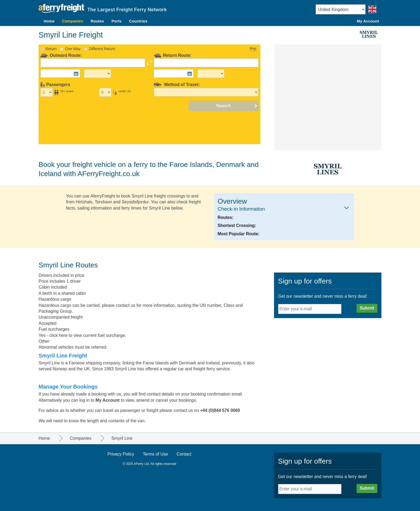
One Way (73, 49)
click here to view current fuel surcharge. (88, 335)
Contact (184, 454)
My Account (368, 21)
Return (51, 49)
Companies (73, 21)
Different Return (102, 49)
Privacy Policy (121, 454)
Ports (117, 21)
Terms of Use (155, 454)
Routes (97, 21)
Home (49, 21)
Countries (138, 21)
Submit (367, 308)
